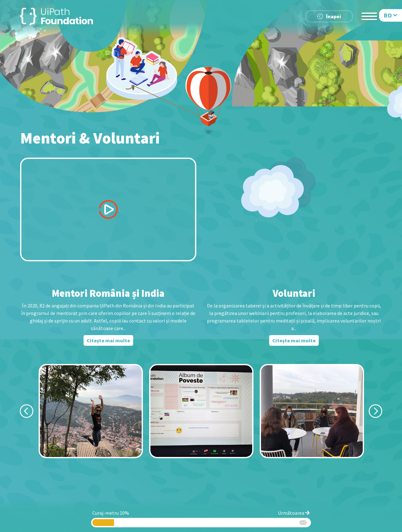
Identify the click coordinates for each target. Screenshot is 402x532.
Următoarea (294, 513)
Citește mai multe (108, 340)
